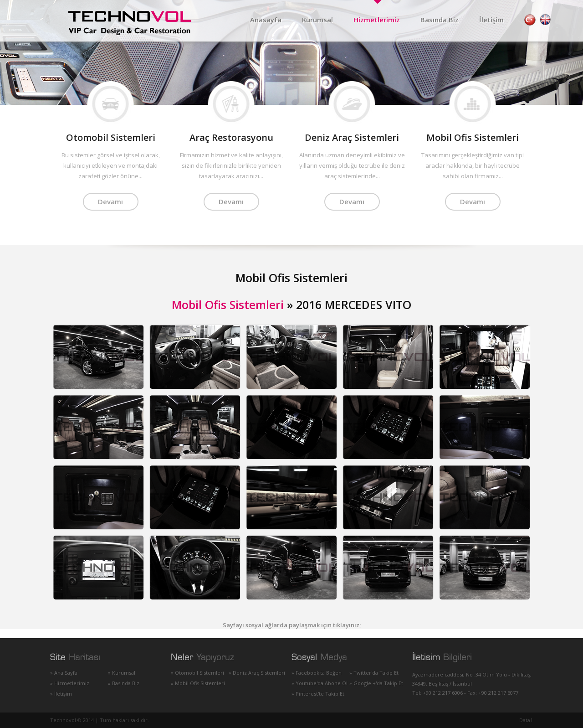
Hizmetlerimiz (377, 20)
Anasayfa (266, 20)
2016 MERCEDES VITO (354, 305)
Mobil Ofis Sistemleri (228, 305)
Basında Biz (440, 20)
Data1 (526, 720)
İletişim (491, 20)
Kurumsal (317, 20)
